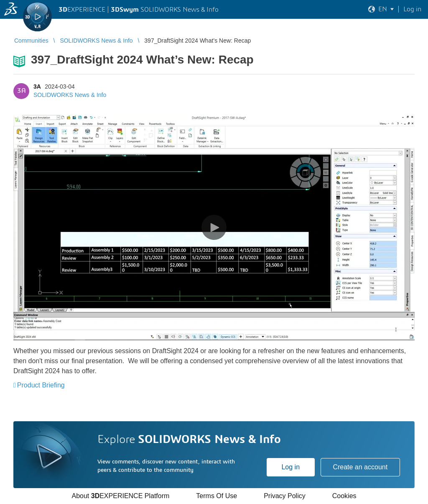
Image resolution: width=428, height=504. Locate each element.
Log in (290, 467)
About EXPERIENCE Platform (120, 496)
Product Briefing (41, 385)
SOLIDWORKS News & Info (70, 95)
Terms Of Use (217, 496)
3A (37, 87)
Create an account (360, 467)
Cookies (344, 496)
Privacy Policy (285, 496)
